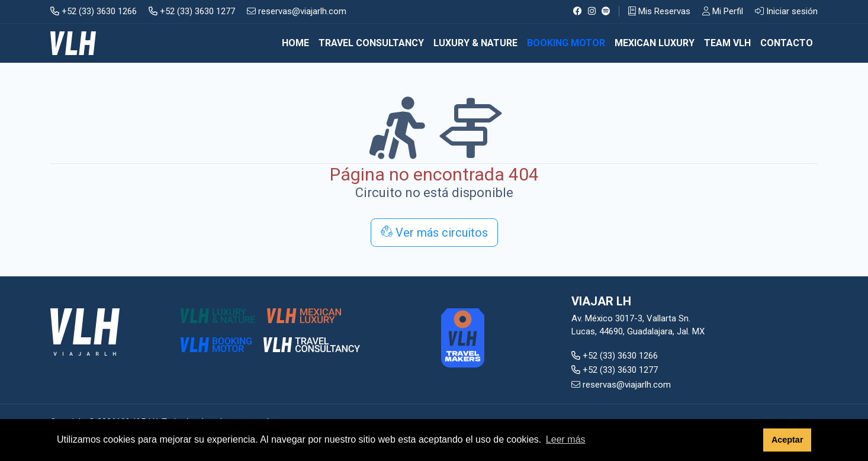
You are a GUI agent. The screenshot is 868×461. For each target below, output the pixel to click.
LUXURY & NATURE (475, 43)
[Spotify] (606, 11)
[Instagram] (592, 11)
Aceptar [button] (787, 440)
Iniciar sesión (786, 11)
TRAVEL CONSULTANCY (371, 43)
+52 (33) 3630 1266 (94, 11)
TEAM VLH (727, 43)
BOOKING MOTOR (566, 43)
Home (295, 43)
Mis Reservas (659, 11)
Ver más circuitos (434, 233)
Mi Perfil (723, 11)
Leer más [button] (566, 439)
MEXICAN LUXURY (655, 43)
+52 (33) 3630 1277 (192, 11)
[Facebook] (578, 11)
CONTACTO (787, 43)
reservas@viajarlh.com (297, 11)
